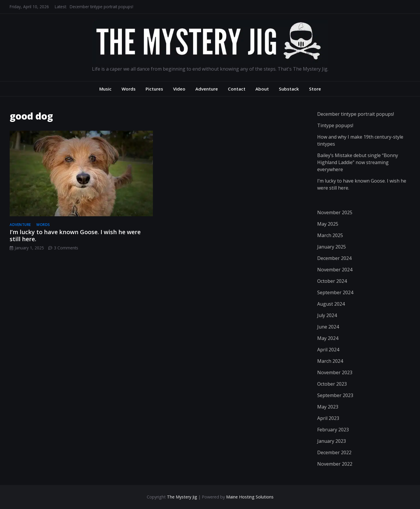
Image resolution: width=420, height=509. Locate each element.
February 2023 (333, 430)
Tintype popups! (335, 125)
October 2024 (332, 281)
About (262, 89)
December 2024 (334, 258)
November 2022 (335, 464)
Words (129, 89)
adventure (20, 225)
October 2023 (332, 384)
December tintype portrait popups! (101, 7)
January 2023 (332, 441)
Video (179, 89)
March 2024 (330, 361)
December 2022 (334, 452)
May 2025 (328, 224)
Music (105, 89)
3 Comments (66, 248)
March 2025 (330, 235)
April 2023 (328, 418)
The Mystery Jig (182, 497)
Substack (289, 89)
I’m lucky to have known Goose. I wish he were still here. (75, 235)
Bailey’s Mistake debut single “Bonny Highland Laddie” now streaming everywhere (358, 162)
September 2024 (335, 292)
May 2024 (328, 338)
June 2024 (328, 327)
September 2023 (335, 395)
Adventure (207, 89)
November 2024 (335, 270)
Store (315, 89)
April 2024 (328, 350)
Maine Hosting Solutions (250, 497)
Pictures (154, 89)
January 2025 (332, 247)
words (43, 225)
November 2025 (335, 212)
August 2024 (331, 304)
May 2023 (328, 407)
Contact (237, 89)
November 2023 (335, 372)
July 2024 (327, 315)
